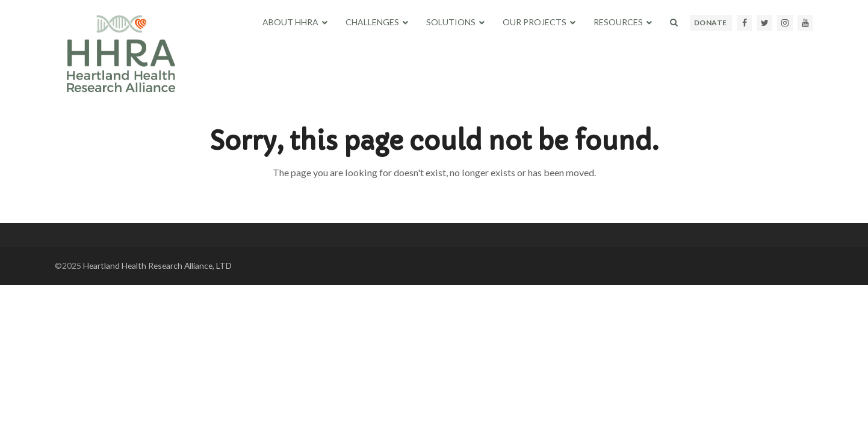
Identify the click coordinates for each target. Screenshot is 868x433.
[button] (674, 22)
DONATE (711, 23)
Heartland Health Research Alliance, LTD (157, 266)
